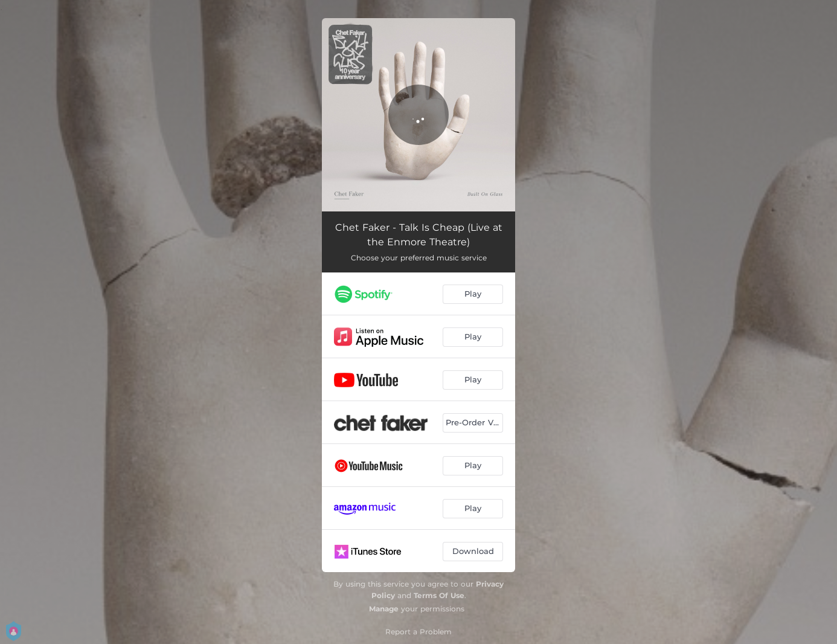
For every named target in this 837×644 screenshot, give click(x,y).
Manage (384, 609)
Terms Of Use (439, 595)
